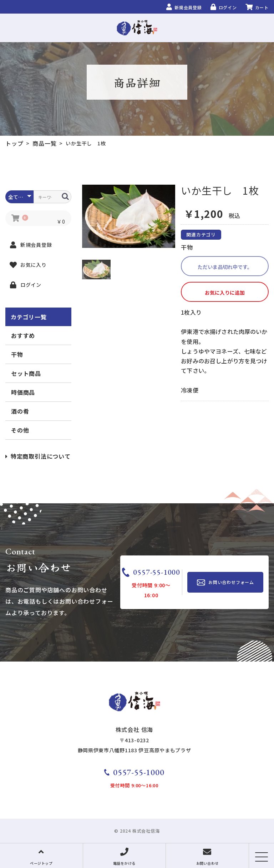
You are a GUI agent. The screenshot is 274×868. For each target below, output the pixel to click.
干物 (17, 354)
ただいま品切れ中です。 (225, 267)
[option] (129, 216)
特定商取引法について (38, 456)
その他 (20, 430)
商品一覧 (44, 143)
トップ (14, 143)
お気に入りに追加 (225, 293)
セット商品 (26, 373)
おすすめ (23, 335)
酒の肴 (20, 411)
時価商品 (23, 392)
